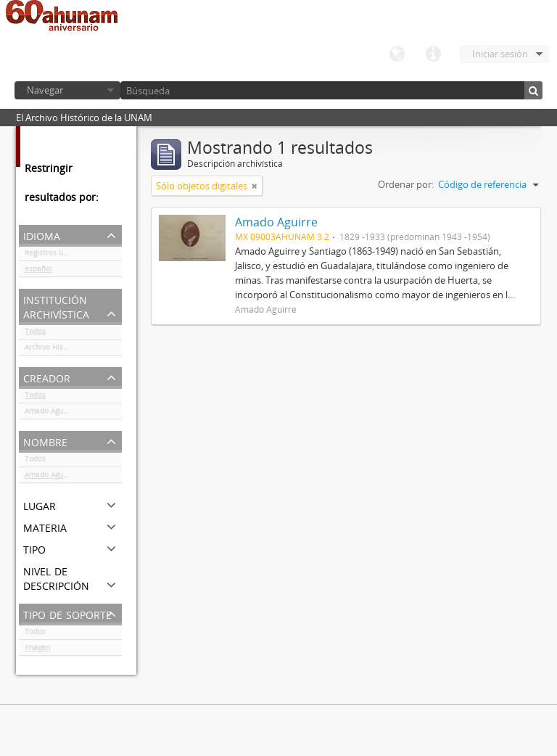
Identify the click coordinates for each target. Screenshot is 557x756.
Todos (35, 334)
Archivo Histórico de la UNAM (73, 350)
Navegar (45, 90)
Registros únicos (53, 255)
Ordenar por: (406, 184)
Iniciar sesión (500, 54)
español (38, 271)
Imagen (37, 650)
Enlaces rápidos (433, 54)
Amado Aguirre (50, 414)
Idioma (397, 54)
